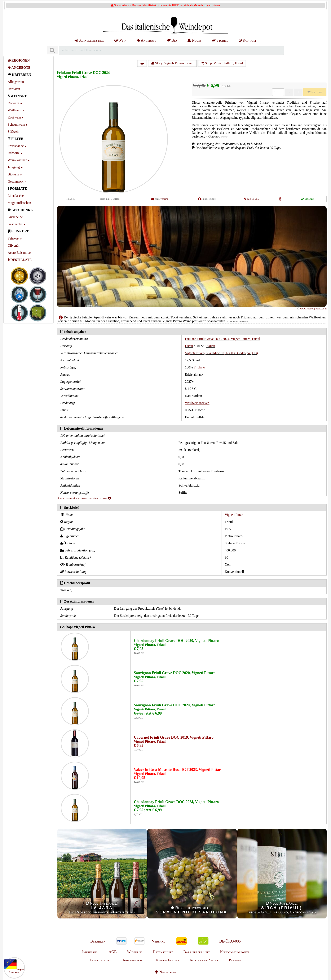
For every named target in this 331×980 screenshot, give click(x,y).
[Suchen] (52, 50)
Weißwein (14, 110)
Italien (211, 346)
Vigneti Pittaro (235, 515)
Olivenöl (14, 245)
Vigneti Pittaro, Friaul (73, 77)
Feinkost (14, 238)
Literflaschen (17, 196)
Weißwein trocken (197, 403)
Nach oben (165, 972)
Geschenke (15, 224)
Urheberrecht (133, 960)
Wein (120, 40)
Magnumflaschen (19, 203)
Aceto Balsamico (19, 253)
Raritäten (14, 89)
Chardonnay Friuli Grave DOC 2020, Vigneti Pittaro (176, 641)
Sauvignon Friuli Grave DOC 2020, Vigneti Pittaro (175, 673)
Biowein (13, 174)
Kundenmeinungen (235, 952)
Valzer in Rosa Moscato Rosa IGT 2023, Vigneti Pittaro (178, 770)
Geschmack (16, 181)
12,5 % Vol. (253, 199)
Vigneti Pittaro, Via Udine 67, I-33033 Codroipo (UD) (221, 353)
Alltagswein (16, 82)
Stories (220, 40)
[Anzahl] (278, 92)
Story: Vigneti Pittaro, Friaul (172, 63)
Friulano (199, 367)
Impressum (90, 952)
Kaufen (314, 92)
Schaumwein (16, 124)
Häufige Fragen (167, 960)
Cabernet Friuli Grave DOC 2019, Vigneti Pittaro (174, 737)
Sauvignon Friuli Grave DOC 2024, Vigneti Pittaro (175, 705)
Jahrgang (14, 167)
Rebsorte (14, 153)
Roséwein (14, 117)
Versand (164, 199)
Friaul (189, 346)
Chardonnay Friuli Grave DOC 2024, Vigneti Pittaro (176, 802)
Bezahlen (98, 941)
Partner (235, 960)
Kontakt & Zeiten (204, 960)
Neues (194, 40)
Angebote (147, 40)
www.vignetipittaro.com (313, 308)
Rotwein (13, 103)
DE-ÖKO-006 (230, 941)
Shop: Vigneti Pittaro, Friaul (222, 63)
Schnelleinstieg (89, 40)
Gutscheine (15, 217)
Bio (172, 40)
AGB (113, 952)
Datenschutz (163, 952)
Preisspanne (16, 146)
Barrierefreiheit (196, 952)
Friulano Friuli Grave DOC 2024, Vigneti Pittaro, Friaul (222, 339)
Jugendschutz (100, 960)
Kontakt (248, 40)
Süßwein (14, 132)
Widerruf (135, 952)
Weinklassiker (17, 160)
